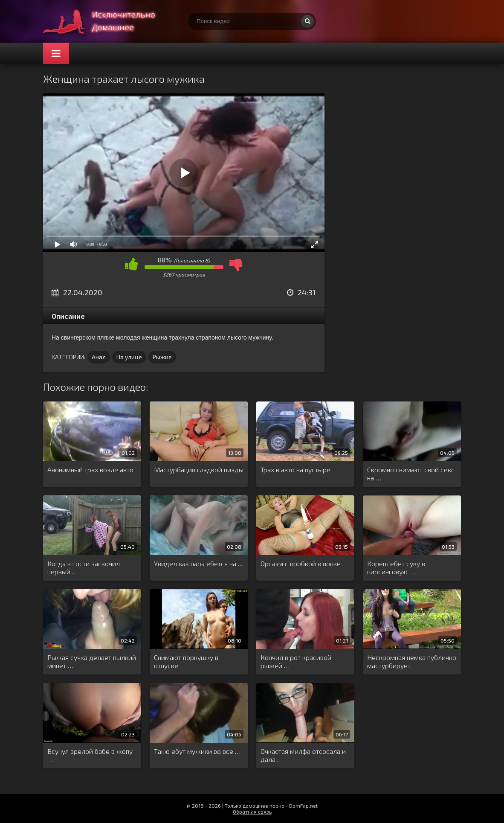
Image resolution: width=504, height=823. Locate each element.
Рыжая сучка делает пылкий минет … (92, 661)
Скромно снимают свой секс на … (411, 474)
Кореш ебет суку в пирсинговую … (396, 567)
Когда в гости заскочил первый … (84, 567)
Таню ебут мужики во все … (197, 751)
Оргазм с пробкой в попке (301, 563)
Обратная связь (252, 811)
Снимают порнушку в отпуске (186, 661)
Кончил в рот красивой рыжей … (296, 661)
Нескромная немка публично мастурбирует (412, 661)
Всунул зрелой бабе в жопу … (90, 755)
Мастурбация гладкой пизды (199, 470)
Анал (99, 357)
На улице (129, 357)
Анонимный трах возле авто (90, 470)
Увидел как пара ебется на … (199, 563)
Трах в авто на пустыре (295, 470)
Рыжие (162, 357)
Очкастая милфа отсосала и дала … (303, 755)
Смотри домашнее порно (107, 21)
